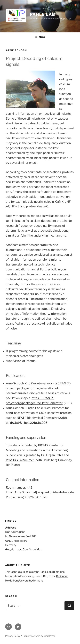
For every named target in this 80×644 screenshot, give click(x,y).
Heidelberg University (18, 581)
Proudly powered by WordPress (39, 636)
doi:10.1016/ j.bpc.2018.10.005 (27, 423)
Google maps (13, 549)
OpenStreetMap (32, 549)
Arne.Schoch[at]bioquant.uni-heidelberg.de (44, 492)
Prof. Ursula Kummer (20, 460)
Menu (40, 37)
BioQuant (62, 576)
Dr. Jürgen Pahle (52, 455)
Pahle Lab (43, 14)
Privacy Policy (13, 636)
